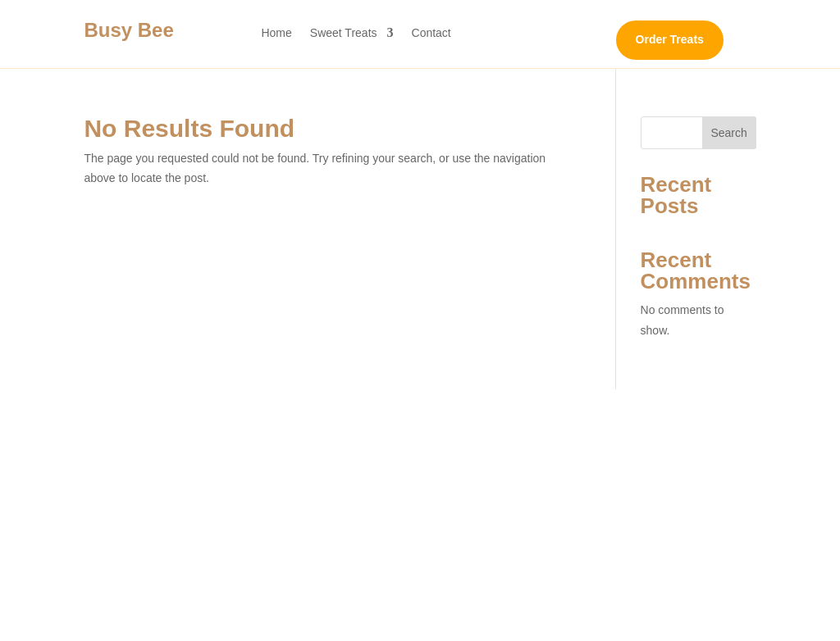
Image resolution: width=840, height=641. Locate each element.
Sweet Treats (344, 33)
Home (276, 33)
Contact (431, 33)
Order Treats (670, 39)
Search (728, 133)
